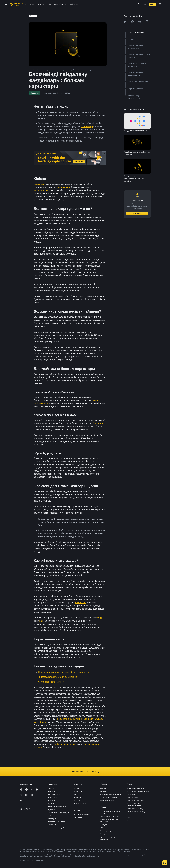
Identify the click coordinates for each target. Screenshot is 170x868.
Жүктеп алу (52, 825)
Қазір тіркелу (137, 214)
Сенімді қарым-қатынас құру (58, 813)
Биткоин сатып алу (133, 815)
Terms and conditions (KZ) (57, 807)
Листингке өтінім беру (82, 814)
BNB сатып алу (132, 818)
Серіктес (103, 788)
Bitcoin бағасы (132, 794)
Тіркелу (153, 4)
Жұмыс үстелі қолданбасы (57, 828)
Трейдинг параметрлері (109, 834)
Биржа (76, 788)
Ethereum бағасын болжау (136, 812)
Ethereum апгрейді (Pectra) (136, 801)
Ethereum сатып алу (134, 821)
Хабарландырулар (55, 794)
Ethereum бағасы (133, 798)
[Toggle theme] (165, 4)
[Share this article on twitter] (125, 22)
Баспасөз (51, 801)
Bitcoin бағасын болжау (135, 809)
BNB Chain (81, 603)
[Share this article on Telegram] (140, 22)
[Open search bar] (138, 4)
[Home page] (16, 4)
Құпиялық (52, 810)
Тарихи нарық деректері (109, 798)
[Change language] (160, 4)
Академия (78, 798)
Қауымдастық (53, 819)
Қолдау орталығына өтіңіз (110, 817)
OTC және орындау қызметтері (111, 794)
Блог (50, 816)
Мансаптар (52, 791)
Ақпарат (51, 788)
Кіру (145, 4)
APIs (102, 828)
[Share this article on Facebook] (132, 22)
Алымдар (104, 825)
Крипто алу (78, 791)
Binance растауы (106, 831)
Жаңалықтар (53, 798)
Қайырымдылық (80, 804)
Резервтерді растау (107, 801)
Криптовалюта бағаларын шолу (138, 791)
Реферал (104, 791)
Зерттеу (77, 801)
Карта (76, 794)
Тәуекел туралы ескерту (57, 822)
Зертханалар (79, 817)
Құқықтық (52, 804)
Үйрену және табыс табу (135, 788)
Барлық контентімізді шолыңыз (85, 772)
